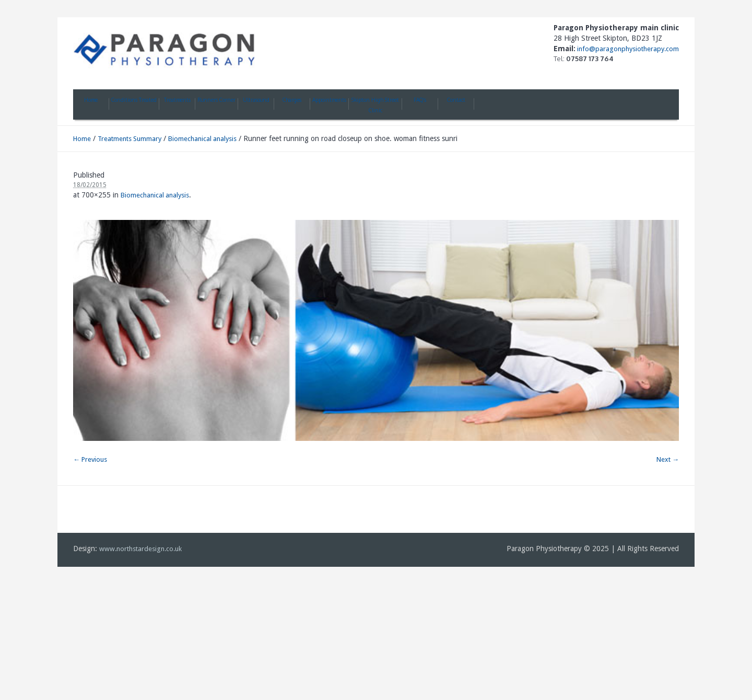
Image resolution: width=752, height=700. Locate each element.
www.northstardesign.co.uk (140, 549)
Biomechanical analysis (202, 139)
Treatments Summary (130, 139)
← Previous (90, 459)
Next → (668, 459)
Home (82, 139)
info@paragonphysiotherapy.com (627, 49)
